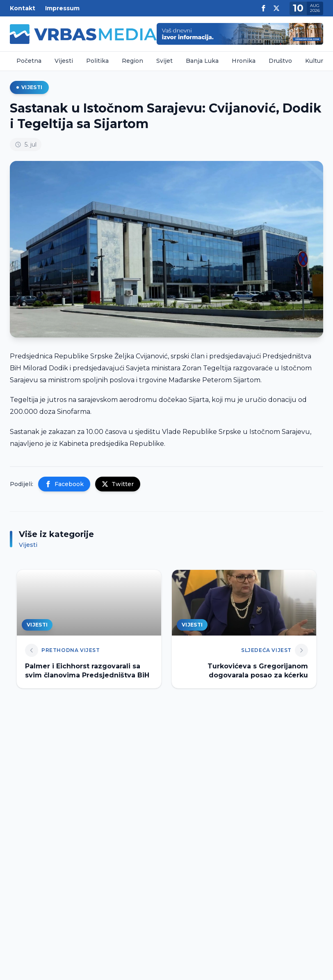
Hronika (244, 61)
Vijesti (64, 61)
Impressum (62, 8)
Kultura (316, 61)
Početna (29, 61)
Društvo (280, 61)
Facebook (64, 484)
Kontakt (23, 8)
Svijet (164, 61)
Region (132, 61)
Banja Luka (202, 61)
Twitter (118, 484)
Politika (97, 61)
